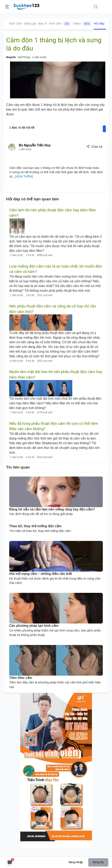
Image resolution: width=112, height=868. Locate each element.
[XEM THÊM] (24, 176)
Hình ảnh (60, 24)
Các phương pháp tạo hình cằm (34, 626)
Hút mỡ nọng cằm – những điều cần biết (41, 574)
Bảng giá (30, 23)
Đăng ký (98, 862)
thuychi (11, 57)
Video (82, 24)
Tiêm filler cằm (21, 678)
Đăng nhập (76, 862)
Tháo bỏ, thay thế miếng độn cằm (35, 526)
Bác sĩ (43, 23)
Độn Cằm (16, 23)
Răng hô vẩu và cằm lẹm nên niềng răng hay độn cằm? (52, 509)
